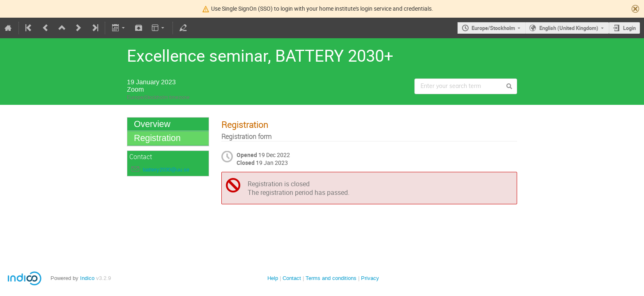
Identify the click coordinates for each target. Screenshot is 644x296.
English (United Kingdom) (569, 28)
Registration (157, 138)
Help (273, 278)
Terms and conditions (331, 278)
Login (629, 28)
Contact (292, 278)
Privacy (370, 278)
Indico (87, 278)
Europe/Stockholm (493, 28)
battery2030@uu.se (166, 170)
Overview (152, 124)
